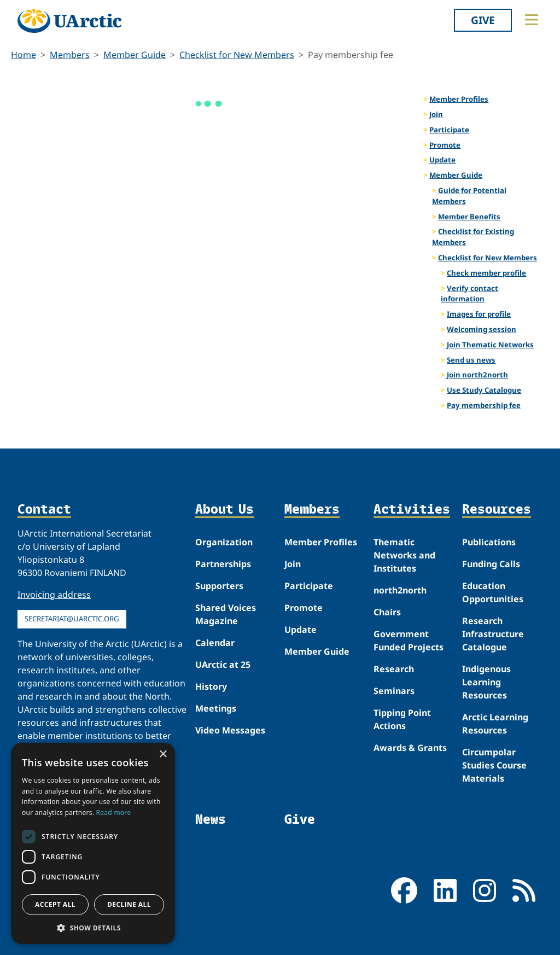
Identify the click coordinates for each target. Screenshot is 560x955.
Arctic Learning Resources (495, 724)
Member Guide (135, 55)
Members (70, 55)
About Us (224, 509)
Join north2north (477, 375)
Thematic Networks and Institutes (404, 555)
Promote (445, 145)
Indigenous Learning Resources (486, 682)
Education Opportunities (493, 592)
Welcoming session (482, 329)
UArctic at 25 (223, 665)
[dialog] (93, 843)
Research (394, 669)
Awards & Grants (410, 748)
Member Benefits (469, 217)
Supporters (219, 586)
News (211, 819)
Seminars (394, 691)
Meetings (216, 708)
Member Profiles (459, 99)
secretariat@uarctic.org (72, 619)
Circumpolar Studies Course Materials (494, 765)
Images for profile (479, 314)
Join (436, 114)
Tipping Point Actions (402, 719)
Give (483, 20)
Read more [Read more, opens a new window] (114, 813)
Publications (489, 542)
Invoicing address (54, 595)
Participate (449, 130)
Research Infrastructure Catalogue (493, 634)
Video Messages (230, 730)
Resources (497, 509)
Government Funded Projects (409, 640)
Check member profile (486, 273)
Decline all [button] (129, 904)
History (211, 686)
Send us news (471, 360)
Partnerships (223, 564)
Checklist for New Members (237, 55)
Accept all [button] (55, 904)
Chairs (387, 612)
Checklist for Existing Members (473, 237)
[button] (93, 928)
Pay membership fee (484, 405)
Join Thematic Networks (490, 345)
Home (24, 55)
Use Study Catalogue (484, 390)
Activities (412, 509)
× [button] (163, 755)
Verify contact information (469, 294)
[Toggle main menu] (532, 20)
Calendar (215, 643)
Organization (224, 542)
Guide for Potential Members (469, 196)
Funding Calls (491, 564)
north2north (400, 590)
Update (442, 160)
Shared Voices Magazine (226, 614)
